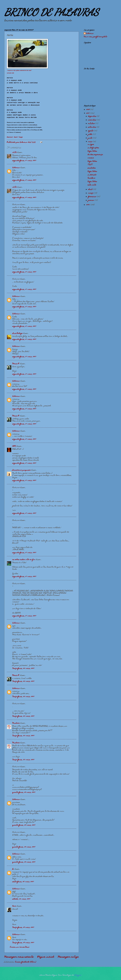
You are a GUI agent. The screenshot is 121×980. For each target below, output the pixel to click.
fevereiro (92, 197)
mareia (91, 158)
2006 (88, 205)
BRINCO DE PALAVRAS (52, 12)
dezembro (92, 116)
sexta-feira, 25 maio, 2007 (23, 882)
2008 (88, 110)
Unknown (16, 168)
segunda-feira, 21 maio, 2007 (24, 161)
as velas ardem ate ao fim (24, 560)
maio (90, 142)
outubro (92, 124)
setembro (92, 127)
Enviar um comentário (20, 947)
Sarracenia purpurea (22, 470)
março (91, 193)
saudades (92, 168)
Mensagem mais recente (19, 957)
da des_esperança (95, 155)
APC (14, 446)
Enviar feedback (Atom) (26, 962)
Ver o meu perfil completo (95, 37)
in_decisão (92, 175)
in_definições (93, 148)
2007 (88, 113)
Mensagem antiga (68, 957)
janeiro (91, 200)
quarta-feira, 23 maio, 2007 (24, 792)
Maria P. (16, 364)
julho (90, 134)
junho (91, 138)
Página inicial (46, 957)
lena (14, 906)
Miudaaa (16, 723)
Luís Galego (17, 333)
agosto (91, 131)
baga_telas (92, 151)
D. (13, 869)
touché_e (91, 178)
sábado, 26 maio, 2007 (21, 899)
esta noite (92, 185)
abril (91, 190)
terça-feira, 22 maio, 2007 (23, 668)
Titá (14, 152)
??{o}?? (90, 165)
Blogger (78, 975)
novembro (92, 120)
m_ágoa (91, 145)
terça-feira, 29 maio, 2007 (23, 927)
